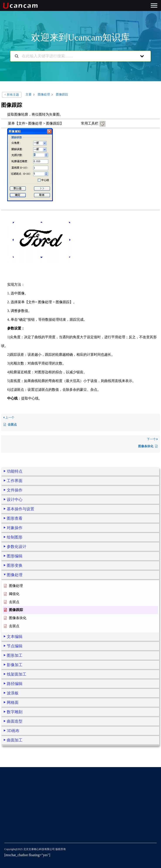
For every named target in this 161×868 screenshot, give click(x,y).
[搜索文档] (17, 56)
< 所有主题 (12, 95)
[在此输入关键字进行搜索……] (75, 56)
